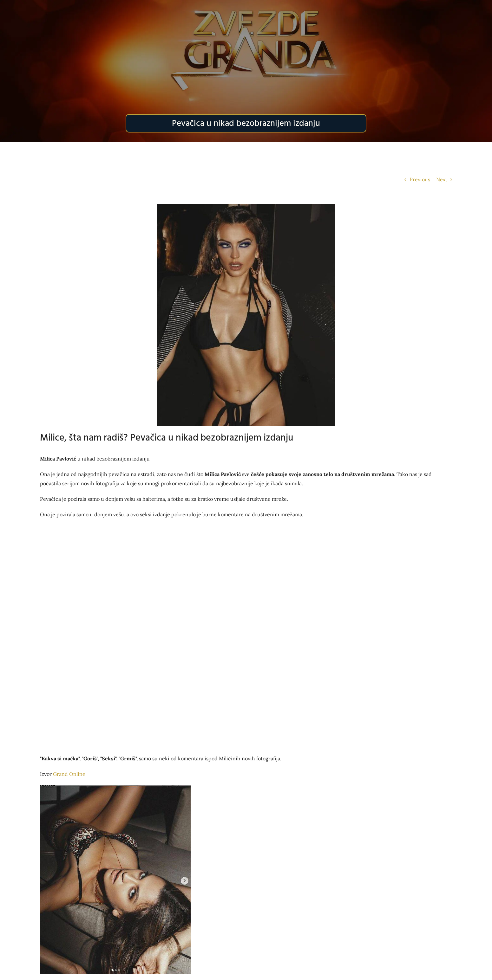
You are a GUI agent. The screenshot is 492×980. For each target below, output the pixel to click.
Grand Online (69, 774)
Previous (420, 179)
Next (442, 179)
